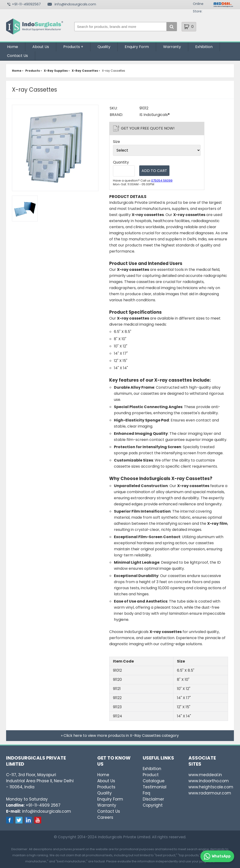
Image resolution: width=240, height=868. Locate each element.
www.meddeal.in (205, 775)
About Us (41, 47)
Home (13, 47)
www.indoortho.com (209, 781)
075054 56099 (162, 181)
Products (72, 47)
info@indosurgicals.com (75, 4)
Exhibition (204, 47)
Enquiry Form (137, 47)
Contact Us (17, 56)
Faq (146, 793)
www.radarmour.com (210, 793)
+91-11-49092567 (26, 4)
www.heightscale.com (211, 787)
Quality (104, 47)
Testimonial (155, 787)
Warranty (172, 47)
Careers (105, 817)
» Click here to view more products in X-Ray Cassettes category (120, 736)
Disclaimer (153, 799)
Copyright (153, 805)
